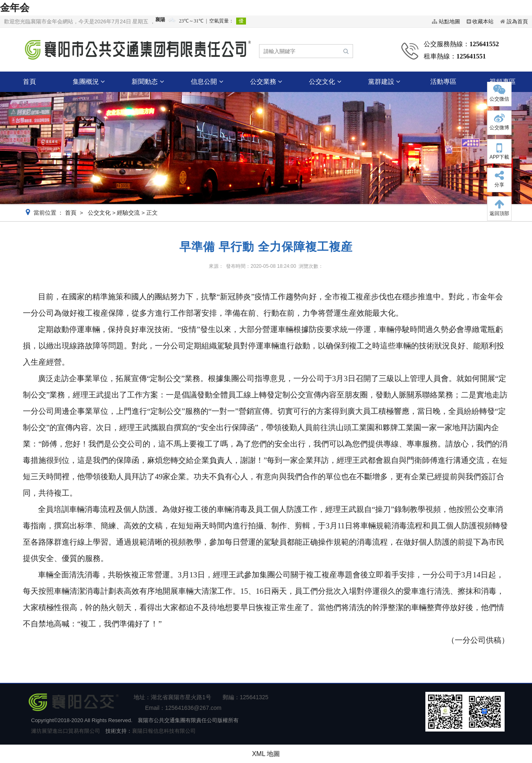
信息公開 (207, 82)
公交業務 (266, 82)
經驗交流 (128, 213)
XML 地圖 (266, 754)
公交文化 (325, 82)
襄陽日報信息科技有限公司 (164, 731)
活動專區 (443, 82)
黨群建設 (384, 82)
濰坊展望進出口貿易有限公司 (66, 731)
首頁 (29, 82)
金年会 (15, 8)
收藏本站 (483, 21)
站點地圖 (449, 21)
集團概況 (89, 82)
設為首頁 (517, 21)
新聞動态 (148, 82)
